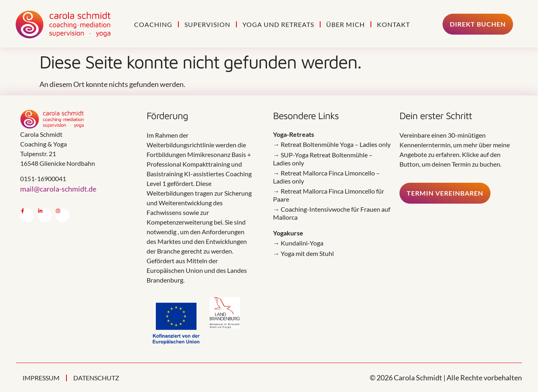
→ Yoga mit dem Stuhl (303, 253)
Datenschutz (96, 378)
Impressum (41, 378)
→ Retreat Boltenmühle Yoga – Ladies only (332, 144)
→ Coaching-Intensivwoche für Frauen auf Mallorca (332, 213)
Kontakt (393, 24)
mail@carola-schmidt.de (58, 189)
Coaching (153, 24)
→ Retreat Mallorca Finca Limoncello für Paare (329, 195)
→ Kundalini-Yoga (298, 243)
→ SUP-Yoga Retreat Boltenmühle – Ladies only (323, 159)
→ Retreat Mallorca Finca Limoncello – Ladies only (326, 177)
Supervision (207, 24)
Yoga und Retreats (278, 24)
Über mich (346, 24)
